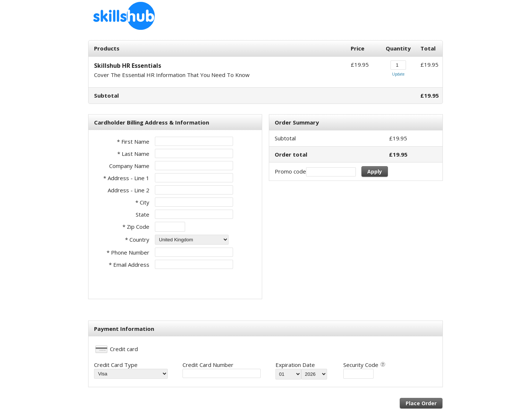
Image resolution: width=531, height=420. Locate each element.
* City (142, 202)
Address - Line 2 (129, 190)
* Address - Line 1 (126, 178)
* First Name (133, 141)
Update (398, 74)
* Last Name (133, 154)
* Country (137, 239)
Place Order (421, 403)
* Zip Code (136, 227)
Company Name (129, 166)
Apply (375, 171)
